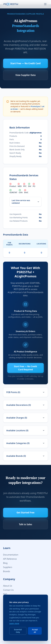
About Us (8, 586)
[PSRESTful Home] (11, 4)
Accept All (35, 631)
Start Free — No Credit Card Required (25, 368)
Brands (7, 571)
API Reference (10, 559)
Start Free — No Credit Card (26, 63)
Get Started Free (25, 513)
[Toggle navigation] (45, 4)
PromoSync (36, 106)
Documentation (11, 555)
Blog (5, 563)
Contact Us (8, 590)
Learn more (14, 623)
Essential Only (18, 631)
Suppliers (8, 567)
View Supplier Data (25, 75)
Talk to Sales (25, 524)
